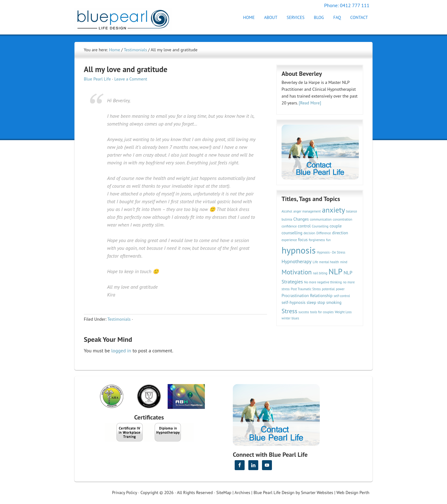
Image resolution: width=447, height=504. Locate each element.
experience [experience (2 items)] (289, 240)
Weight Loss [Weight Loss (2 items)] (343, 312)
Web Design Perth (353, 493)
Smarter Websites (317, 493)
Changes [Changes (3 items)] (301, 219)
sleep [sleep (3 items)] (312, 302)
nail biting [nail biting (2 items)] (320, 273)
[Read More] (310, 103)
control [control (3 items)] (304, 226)
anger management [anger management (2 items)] (307, 211)
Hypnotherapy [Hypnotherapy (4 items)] (297, 261)
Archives (242, 493)
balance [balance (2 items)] (352, 211)
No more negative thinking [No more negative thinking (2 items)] (323, 282)
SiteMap (224, 493)
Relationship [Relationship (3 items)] (321, 296)
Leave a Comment (131, 79)
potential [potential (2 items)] (328, 289)
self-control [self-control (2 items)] (342, 296)
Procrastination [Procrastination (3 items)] (295, 296)
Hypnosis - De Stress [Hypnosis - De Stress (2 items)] (331, 252)
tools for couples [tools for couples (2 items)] (322, 312)
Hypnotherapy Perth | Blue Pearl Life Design (129, 18)
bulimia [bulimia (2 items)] (287, 219)
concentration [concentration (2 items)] (342, 219)
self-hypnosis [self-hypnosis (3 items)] (293, 302)
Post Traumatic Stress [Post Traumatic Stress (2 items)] (306, 289)
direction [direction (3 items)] (340, 233)
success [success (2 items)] (304, 312)
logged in (121, 351)
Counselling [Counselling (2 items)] (320, 226)
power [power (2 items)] (340, 289)
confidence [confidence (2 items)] (289, 226)
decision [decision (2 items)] (309, 233)
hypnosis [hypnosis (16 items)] (299, 250)
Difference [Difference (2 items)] (324, 233)
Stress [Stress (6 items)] (289, 311)
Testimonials (119, 319)
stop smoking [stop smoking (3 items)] (329, 302)
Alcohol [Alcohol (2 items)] (287, 211)
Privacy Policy (124, 493)
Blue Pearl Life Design (274, 493)
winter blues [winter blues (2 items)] (290, 318)
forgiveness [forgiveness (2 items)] (317, 240)
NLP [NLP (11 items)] (335, 271)
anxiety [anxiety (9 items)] (333, 210)
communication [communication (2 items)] (321, 219)
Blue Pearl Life (97, 79)
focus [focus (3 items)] (303, 240)
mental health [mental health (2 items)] (329, 262)
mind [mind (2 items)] (344, 262)
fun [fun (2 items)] (328, 240)
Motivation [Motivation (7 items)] (297, 272)
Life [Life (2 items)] (315, 262)
